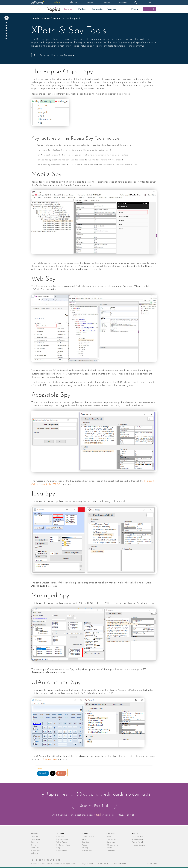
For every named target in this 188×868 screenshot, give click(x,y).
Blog (58, 848)
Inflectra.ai (35, 853)
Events (109, 848)
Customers (111, 842)
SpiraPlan (35, 842)
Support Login (137, 839)
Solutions (73, 3)
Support (106, 3)
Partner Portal (137, 842)
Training (85, 848)
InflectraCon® (87, 851)
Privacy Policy (103, 864)
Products (56, 3)
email (97, 815)
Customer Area (138, 837)
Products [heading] (35, 834)
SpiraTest (35, 837)
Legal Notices (88, 864)
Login (148, 3)
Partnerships (111, 839)
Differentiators (112, 845)
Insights (90, 3)
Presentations (62, 851)
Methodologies (62, 839)
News (109, 837)
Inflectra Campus (138, 845)
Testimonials (98, 9)
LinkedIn (43, 773)
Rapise (47, 19)
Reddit (61, 773)
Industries (60, 837)
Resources (112, 9)
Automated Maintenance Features (56, 55)
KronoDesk (35, 851)
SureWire (35, 848)
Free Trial (149, 9)
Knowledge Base (88, 837)
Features (68, 9)
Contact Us (111, 851)
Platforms (83, 9)
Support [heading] (85, 834)
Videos (84, 845)
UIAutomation (49, 759)
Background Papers (64, 845)
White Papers (62, 842)
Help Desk (85, 842)
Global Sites (152, 864)
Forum (84, 839)
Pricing (135, 9)
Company (123, 3)
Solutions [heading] (60, 834)
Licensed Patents (119, 864)
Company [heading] (111, 834)
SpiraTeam (36, 839)
